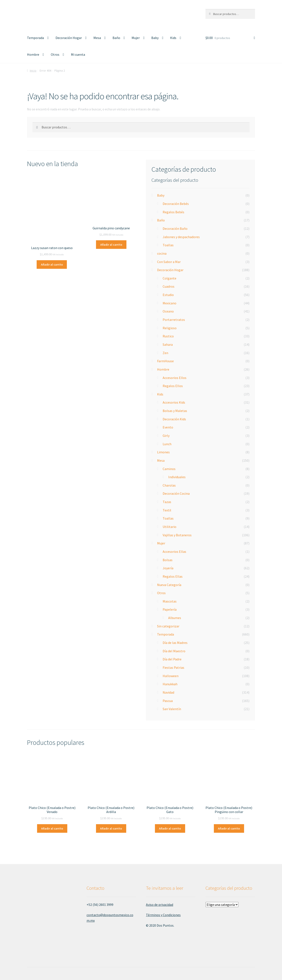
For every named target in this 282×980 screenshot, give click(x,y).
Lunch (167, 444)
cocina (162, 253)
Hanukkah (170, 684)
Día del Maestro (174, 651)
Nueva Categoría (169, 585)
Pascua (168, 701)
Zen (165, 353)
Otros (55, 54)
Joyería (168, 568)
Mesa (97, 38)
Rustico (168, 336)
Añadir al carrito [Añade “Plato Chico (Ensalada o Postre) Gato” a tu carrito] (170, 828)
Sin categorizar (168, 626)
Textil (167, 510)
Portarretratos (174, 320)
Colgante (169, 278)
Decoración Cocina (176, 493)
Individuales (177, 477)
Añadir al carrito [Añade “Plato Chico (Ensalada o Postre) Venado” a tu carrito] (52, 828)
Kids (173, 38)
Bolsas (168, 560)
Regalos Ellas (173, 576)
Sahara (168, 344)
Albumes (175, 618)
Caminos (169, 469)
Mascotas (170, 601)
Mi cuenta (78, 54)
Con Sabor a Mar (169, 262)
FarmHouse (165, 361)
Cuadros (169, 286)
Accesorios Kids (174, 402)
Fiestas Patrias (173, 667)
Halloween (171, 676)
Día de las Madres (175, 643)
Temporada (35, 38)
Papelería (170, 609)
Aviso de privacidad (160, 905)
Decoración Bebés (176, 204)
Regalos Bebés (173, 212)
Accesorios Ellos (175, 378)
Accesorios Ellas (174, 552)
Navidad (168, 692)
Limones (163, 452)
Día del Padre (172, 659)
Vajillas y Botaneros (177, 535)
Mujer (136, 38)
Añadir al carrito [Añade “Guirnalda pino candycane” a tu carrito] (111, 245)
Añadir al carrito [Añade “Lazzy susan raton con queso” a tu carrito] (52, 265)
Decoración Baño (175, 228)
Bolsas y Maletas (175, 411)
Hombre (33, 54)
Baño (116, 38)
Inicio (33, 71)
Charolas (169, 485)
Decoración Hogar (69, 38)
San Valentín (172, 709)
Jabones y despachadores (181, 237)
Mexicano (169, 303)
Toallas (168, 245)
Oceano (168, 311)
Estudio (168, 295)
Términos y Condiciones (163, 915)
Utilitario (169, 527)
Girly (166, 436)
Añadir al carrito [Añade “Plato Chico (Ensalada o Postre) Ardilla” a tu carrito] (111, 828)
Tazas (167, 502)
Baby (155, 38)
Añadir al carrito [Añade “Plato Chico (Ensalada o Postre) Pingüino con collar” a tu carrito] (229, 828)
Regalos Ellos (173, 386)
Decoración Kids (174, 419)
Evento (168, 427)
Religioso (170, 328)
